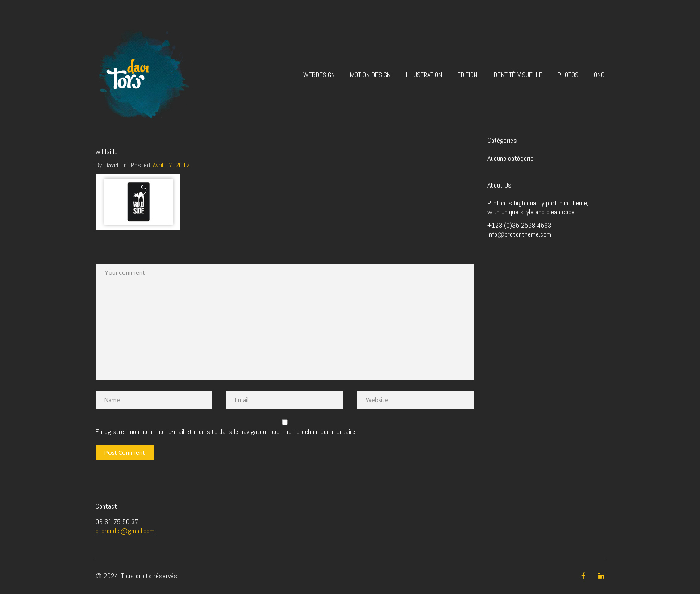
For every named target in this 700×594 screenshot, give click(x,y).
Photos (568, 75)
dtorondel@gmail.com (125, 531)
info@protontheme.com (519, 234)
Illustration (424, 75)
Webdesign (319, 75)
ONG (599, 75)
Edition (467, 75)
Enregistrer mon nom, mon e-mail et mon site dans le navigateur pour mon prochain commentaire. (226, 432)
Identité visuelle (517, 75)
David (111, 165)
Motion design (370, 75)
